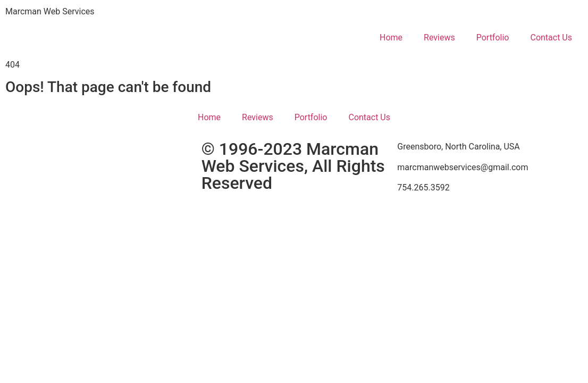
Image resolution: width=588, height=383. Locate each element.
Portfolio (493, 38)
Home (391, 38)
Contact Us (551, 38)
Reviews (439, 38)
